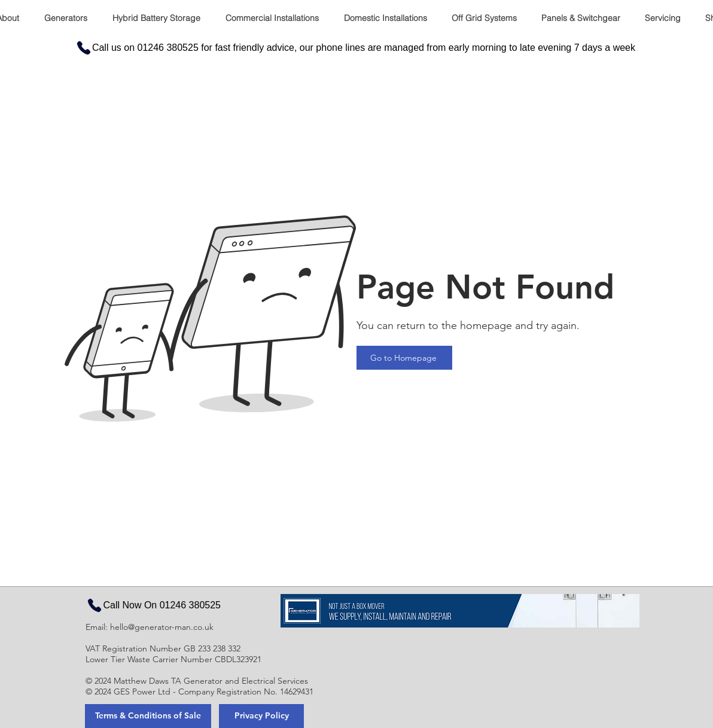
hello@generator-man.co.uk (162, 627)
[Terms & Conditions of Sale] (148, 716)
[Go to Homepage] (404, 358)
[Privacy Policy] (261, 716)
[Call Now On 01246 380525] (153, 605)
